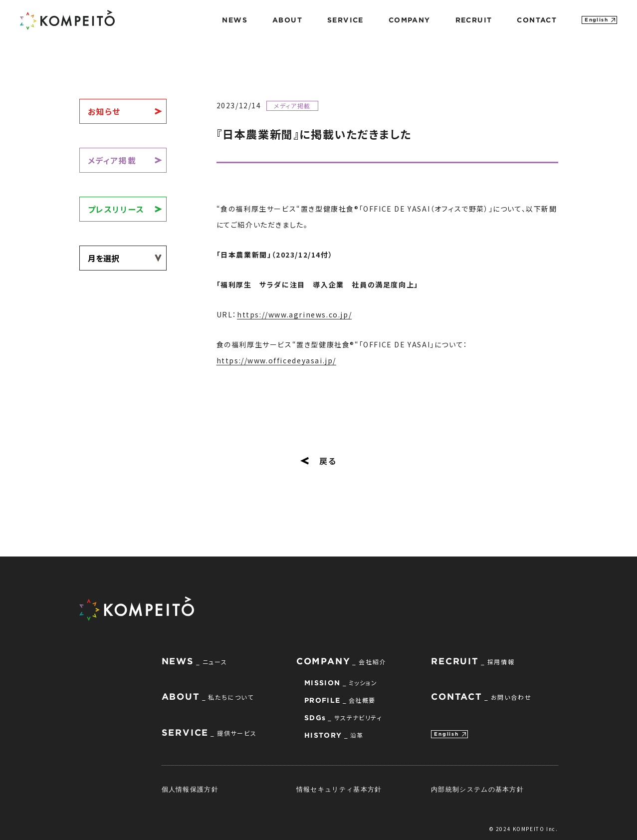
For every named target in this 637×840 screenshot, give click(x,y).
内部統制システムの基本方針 (477, 789)
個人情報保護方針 (190, 789)
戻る (318, 461)
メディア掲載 (112, 160)
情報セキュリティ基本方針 (339, 789)
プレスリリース (116, 209)
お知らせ (104, 111)
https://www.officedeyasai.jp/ (276, 360)
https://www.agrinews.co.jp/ (294, 314)
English (596, 20)
